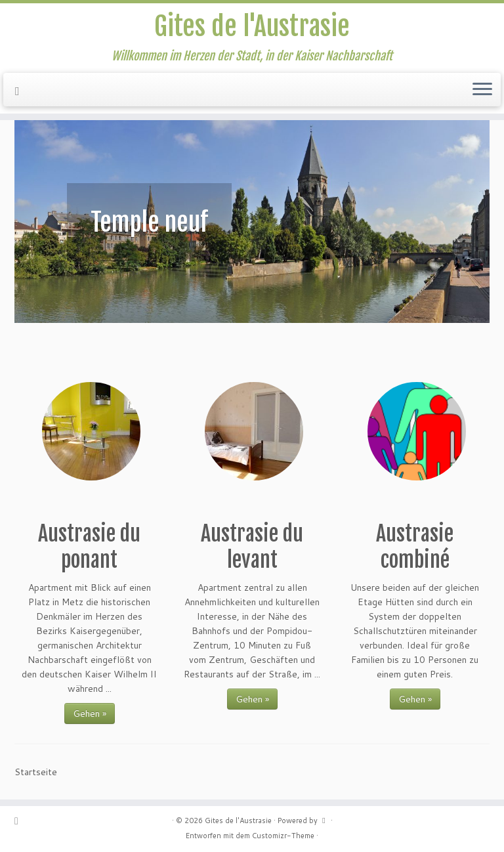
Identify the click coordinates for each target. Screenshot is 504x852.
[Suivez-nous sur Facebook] (22, 91)
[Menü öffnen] (482, 90)
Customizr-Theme (283, 836)
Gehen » (90, 714)
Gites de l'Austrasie (252, 26)
